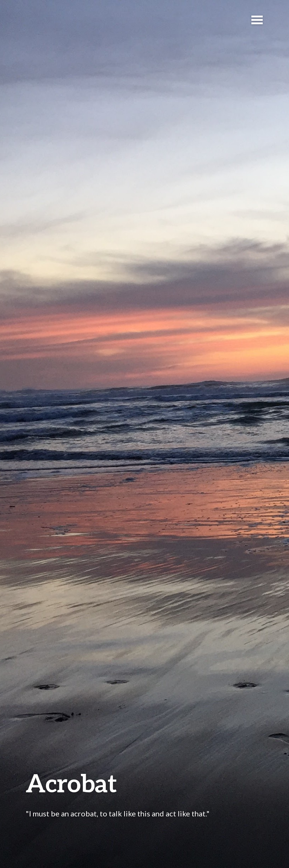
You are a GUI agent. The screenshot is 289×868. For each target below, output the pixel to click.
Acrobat (71, 783)
